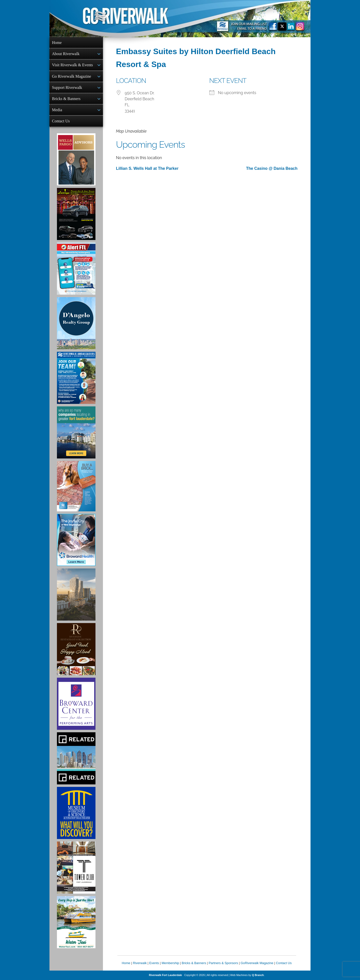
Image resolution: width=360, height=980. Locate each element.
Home (57, 43)
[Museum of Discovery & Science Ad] (76, 813)
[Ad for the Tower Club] (76, 868)
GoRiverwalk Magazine (257, 963)
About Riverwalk (66, 54)
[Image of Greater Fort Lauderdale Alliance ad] (76, 432)
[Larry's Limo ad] (76, 214)
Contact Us (61, 121)
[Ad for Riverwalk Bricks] (76, 486)
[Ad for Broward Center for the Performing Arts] (76, 704)
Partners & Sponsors (223, 963)
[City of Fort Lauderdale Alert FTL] (76, 269)
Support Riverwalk (67, 87)
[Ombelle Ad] (76, 595)
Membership (170, 963)
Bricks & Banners (66, 99)
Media (57, 110)
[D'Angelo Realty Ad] (76, 323)
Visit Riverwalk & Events (72, 65)
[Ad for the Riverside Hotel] (76, 649)
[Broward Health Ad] (76, 540)
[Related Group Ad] (76, 758)
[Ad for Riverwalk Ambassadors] (76, 378)
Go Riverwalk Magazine (71, 76)
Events (154, 963)
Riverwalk (140, 963)
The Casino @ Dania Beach (272, 168)
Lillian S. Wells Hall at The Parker (147, 168)
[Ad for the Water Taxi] (76, 922)
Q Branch (258, 975)
